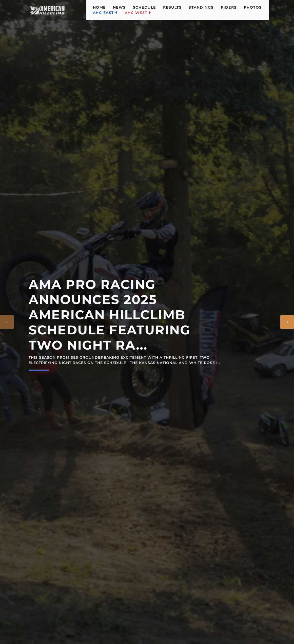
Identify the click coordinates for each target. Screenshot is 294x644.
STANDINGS (201, 7)
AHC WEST (138, 13)
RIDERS (229, 7)
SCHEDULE (144, 7)
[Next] (287, 322)
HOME (99, 7)
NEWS (119, 7)
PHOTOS (253, 7)
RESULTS (172, 7)
